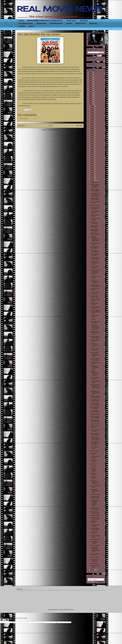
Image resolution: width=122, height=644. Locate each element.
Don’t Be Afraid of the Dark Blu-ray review (95, 186)
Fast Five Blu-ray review (95, 566)
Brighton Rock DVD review (94, 230)
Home (51, 126)
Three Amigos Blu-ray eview (95, 430)
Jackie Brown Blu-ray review (95, 526)
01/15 (92, 180)
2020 (91, 86)
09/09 (92, 129)
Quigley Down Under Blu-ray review (95, 333)
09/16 (92, 126)
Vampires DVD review (94, 316)
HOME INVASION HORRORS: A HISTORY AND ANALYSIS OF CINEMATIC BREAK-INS (45, 21)
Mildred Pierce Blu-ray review (95, 234)
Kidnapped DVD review (95, 289)
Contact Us (31, 26)
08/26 (92, 131)
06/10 (92, 142)
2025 (91, 75)
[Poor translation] (6, 620)
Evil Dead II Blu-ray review (95, 378)
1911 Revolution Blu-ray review (95, 190)
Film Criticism (69, 23)
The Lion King (94, 563)
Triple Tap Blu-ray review (95, 300)
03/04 (92, 167)
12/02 (92, 111)
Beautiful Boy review (94, 522)
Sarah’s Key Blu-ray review (95, 349)
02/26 (92, 169)
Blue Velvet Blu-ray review (95, 408)
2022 (91, 82)
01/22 (92, 178)
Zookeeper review (95, 515)
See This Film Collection (41, 23)
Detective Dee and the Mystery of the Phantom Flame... (95, 272)
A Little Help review (94, 454)
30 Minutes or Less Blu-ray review (94, 345)
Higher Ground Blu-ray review (95, 199)
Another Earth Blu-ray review (95, 308)
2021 (91, 84)
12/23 (92, 106)
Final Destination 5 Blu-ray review (95, 286)
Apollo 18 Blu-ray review (95, 216)
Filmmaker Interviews (71, 21)
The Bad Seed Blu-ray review (95, 509)
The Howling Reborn (94, 474)
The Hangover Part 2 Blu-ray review (95, 367)
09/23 (92, 124)
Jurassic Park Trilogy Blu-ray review (95, 491)
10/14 (92, 120)
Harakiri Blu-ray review (94, 461)
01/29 (92, 176)
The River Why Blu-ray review (95, 404)
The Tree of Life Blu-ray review (95, 518)
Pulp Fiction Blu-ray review (95, 560)
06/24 (92, 138)
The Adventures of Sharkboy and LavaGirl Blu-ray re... (95, 387)
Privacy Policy (22, 26)
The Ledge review (95, 539)
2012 (91, 104)
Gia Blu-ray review (95, 424)
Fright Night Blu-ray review (95, 248)
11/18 (92, 113)
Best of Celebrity (84, 21)
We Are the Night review (95, 536)
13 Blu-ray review (95, 494)
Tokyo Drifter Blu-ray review (95, 255)
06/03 (92, 144)
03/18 (92, 162)
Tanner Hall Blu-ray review (95, 267)
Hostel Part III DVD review (94, 223)
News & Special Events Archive (26, 23)
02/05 (92, 174)
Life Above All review (94, 304)
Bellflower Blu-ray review (95, 427)
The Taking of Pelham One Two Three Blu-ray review (95, 327)
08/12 (92, 133)
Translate (99, 582)
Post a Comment (24, 118)
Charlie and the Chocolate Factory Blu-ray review (95, 550)
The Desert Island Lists (81, 23)
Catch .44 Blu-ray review (95, 212)
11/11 (92, 115)
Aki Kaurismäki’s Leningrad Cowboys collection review (95, 503)
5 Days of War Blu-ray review (95, 297)
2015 (91, 97)
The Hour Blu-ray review (95, 555)
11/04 (92, 117)
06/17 (92, 140)
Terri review (93, 466)
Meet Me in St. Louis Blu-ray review (94, 263)
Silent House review (94, 533)
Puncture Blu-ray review (95, 244)
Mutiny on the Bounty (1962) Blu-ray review (95, 438)
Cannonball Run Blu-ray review (95, 421)
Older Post (79, 126)
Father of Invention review (93, 470)
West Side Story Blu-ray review (95, 411)
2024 (91, 77)
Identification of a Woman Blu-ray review (95, 393)
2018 (91, 91)
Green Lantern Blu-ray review (95, 512)
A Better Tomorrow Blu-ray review (95, 397)
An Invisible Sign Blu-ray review (95, 401)
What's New (21, 21)
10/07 (92, 122)
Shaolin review (94, 451)
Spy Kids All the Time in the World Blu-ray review (95, 354)
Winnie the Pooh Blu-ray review (95, 497)
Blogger (72, 610)
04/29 (92, 153)
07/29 (92, 135)
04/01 (92, 158)
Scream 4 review (95, 545)
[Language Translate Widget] (96, 580)
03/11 (92, 165)
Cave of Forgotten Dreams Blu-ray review (95, 312)
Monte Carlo (94, 464)
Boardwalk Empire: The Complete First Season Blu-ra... (95, 239)
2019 (91, 88)
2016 (91, 95)
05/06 (92, 151)
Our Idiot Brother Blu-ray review (95, 360)
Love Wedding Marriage (94, 542)
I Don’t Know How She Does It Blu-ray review (95, 195)
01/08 (92, 570)
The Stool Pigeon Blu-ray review (95, 529)
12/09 (92, 108)
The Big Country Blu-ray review (95, 337)
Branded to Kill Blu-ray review (95, 258)
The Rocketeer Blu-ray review (95, 251)
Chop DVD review (95, 205)
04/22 (92, 156)
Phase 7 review (94, 558)
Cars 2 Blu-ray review (94, 448)
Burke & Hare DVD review (94, 227)
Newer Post (22, 126)
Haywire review (94, 182)
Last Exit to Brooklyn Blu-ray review (95, 482)
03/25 (92, 160)
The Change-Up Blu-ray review (95, 434)
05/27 (92, 147)
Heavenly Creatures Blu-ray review (95, 281)
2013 (91, 102)
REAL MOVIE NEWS (59, 9)
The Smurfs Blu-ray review (95, 293)
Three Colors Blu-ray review (95, 322)
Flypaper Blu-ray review (95, 341)
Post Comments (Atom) (54, 130)
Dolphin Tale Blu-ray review (95, 208)
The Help (93, 319)
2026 (91, 73)
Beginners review (95, 414)
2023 (91, 79)
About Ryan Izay (93, 23)
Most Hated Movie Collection (56, 23)
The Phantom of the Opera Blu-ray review (95, 443)
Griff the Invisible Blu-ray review (95, 417)
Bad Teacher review (94, 478)
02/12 (92, 171)
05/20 (92, 149)
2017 (91, 93)
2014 (91, 100)
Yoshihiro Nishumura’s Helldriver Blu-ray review (95, 373)
